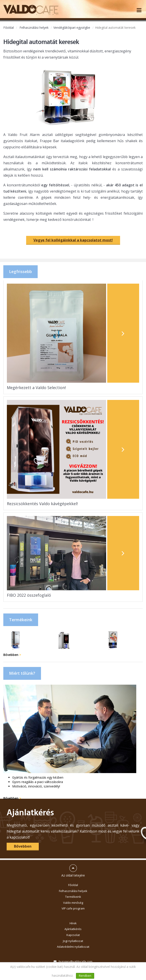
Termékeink (73, 897)
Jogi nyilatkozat (73, 941)
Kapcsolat (73, 935)
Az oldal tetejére (73, 869)
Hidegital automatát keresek (115, 28)
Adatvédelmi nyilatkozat (73, 947)
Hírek (73, 923)
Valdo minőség (73, 903)
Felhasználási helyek (34, 28)
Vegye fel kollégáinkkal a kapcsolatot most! (73, 240)
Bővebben (12, 655)
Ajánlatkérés (73, 929)
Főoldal (9, 28)
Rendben (85, 976)
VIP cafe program (73, 908)
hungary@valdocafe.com (76, 961)
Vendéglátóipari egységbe (72, 28)
